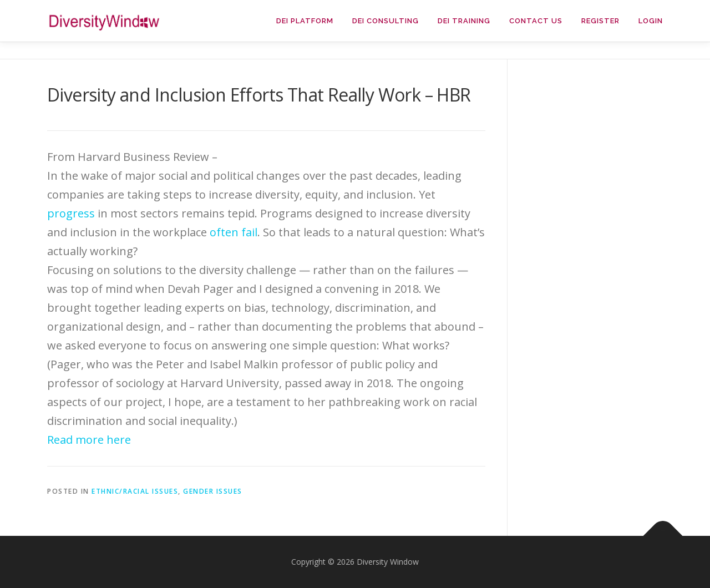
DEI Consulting (386, 21)
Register (600, 21)
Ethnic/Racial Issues (135, 491)
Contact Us (536, 21)
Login (651, 21)
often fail (234, 232)
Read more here (89, 440)
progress (71, 213)
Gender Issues (213, 491)
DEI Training (464, 21)
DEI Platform (305, 21)
